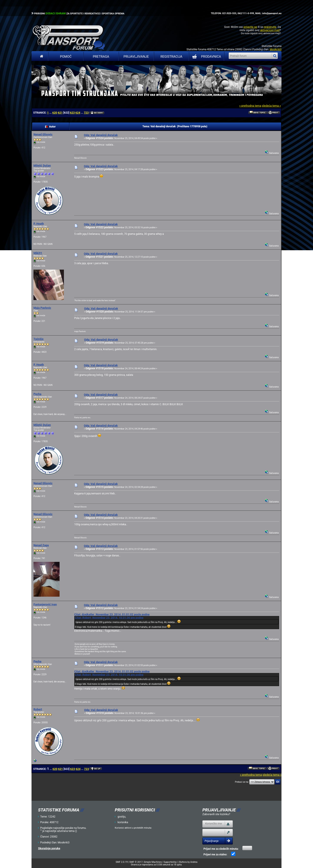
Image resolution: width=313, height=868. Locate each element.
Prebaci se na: (242, 782)
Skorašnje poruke (49, 848)
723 (86, 113)
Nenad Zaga (41, 545)
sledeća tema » (271, 106)
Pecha (37, 394)
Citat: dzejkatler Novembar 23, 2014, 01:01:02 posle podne (112, 614)
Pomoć (66, 57)
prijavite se (250, 27)
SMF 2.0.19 (122, 862)
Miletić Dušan (42, 165)
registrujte (270, 27)
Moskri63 (276, 49)
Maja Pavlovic (42, 308)
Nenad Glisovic (43, 134)
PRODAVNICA (206, 57)
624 (78, 113)
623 (72, 113)
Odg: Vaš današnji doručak (101, 135)
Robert (38, 709)
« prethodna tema (250, 106)
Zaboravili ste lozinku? (216, 814)
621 (60, 113)
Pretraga (101, 57)
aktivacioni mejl (270, 30)
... (51, 113)
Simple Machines (153, 862)
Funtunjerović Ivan (45, 604)
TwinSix (38, 339)
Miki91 (38, 253)
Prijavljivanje (136, 57)
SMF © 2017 (136, 862)
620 (55, 113)
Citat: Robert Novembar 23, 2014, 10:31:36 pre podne (109, 618)
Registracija (171, 57)
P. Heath (39, 224)
